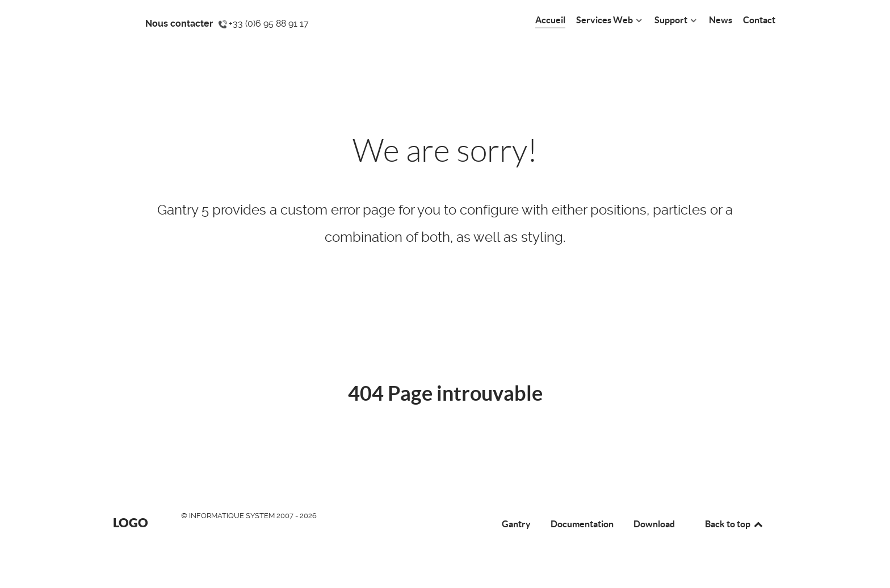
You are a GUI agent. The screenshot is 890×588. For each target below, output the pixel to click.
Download (654, 524)
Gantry (516, 524)
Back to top (734, 524)
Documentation (582, 524)
